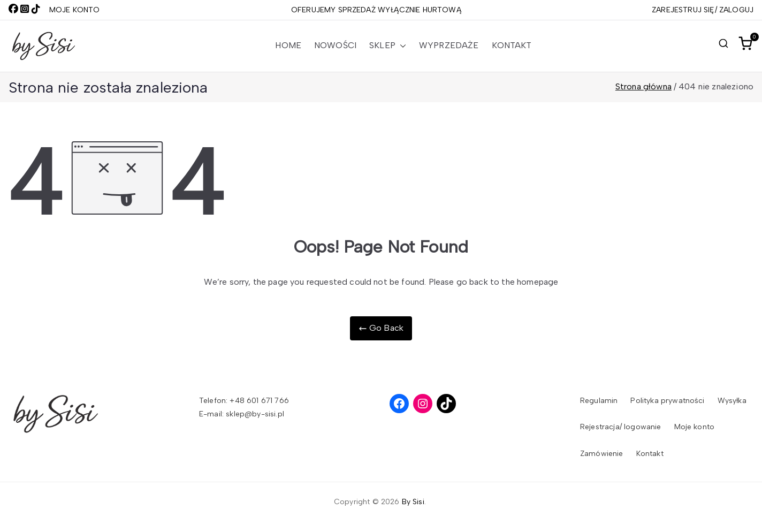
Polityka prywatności (667, 401)
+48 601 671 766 (259, 401)
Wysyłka (732, 401)
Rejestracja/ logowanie (621, 427)
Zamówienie (602, 454)
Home (288, 45)
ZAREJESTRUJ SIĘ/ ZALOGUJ (703, 10)
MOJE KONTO (75, 10)
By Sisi (413, 502)
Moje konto (695, 427)
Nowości (335, 45)
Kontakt (512, 45)
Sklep (388, 46)
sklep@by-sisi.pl (255, 414)
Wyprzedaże (449, 45)
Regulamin (599, 401)
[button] (401, 46)
